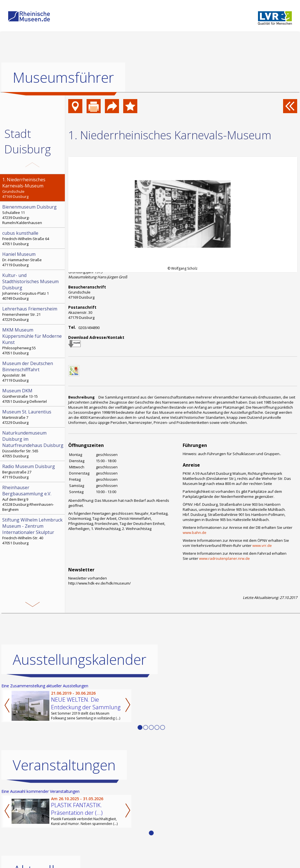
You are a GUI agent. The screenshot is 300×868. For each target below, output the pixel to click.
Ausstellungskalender (80, 659)
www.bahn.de (195, 533)
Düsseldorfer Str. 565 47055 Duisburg (33, 444)
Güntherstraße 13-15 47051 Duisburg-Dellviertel (33, 396)
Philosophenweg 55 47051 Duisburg (33, 341)
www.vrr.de (262, 545)
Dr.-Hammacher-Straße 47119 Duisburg (33, 259)
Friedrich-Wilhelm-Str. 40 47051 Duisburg (33, 531)
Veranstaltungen (64, 765)
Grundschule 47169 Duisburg (33, 188)
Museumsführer (63, 77)
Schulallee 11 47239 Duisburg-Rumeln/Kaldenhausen (33, 214)
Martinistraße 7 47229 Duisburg (33, 417)
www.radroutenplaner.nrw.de (224, 558)
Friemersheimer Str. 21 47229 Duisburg (33, 314)
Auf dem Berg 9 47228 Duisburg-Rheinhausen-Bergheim (33, 498)
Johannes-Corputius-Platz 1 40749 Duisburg (33, 287)
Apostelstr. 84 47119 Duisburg (33, 372)
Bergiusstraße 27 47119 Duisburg (33, 471)
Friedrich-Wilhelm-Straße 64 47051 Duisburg (33, 238)
